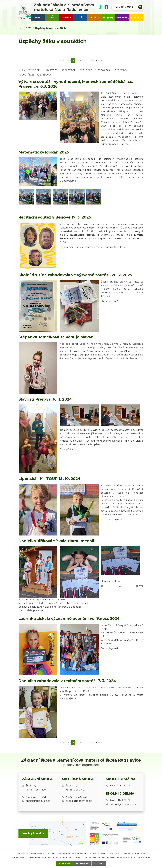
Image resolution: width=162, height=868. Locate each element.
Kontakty (136, 18)
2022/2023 (104, 70)
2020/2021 (69, 70)
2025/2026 (46, 75)
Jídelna (94, 18)
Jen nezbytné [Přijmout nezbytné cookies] (82, 863)
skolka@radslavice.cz (79, 801)
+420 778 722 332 (121, 786)
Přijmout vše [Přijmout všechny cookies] (64, 863)
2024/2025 (28, 75)
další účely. (141, 853)
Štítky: (22, 70)
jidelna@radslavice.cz (123, 804)
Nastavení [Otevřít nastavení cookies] (99, 863)
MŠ (80, 18)
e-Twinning (122, 18)
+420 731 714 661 (36, 797)
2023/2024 (121, 70)
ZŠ (52, 18)
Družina (66, 18)
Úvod (38, 18)
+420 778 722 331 (76, 797)
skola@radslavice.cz (38, 801)
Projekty (108, 18)
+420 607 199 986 (120, 800)
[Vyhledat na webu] (128, 7)
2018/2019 (35, 70)
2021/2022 (86, 70)
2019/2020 (52, 70)
